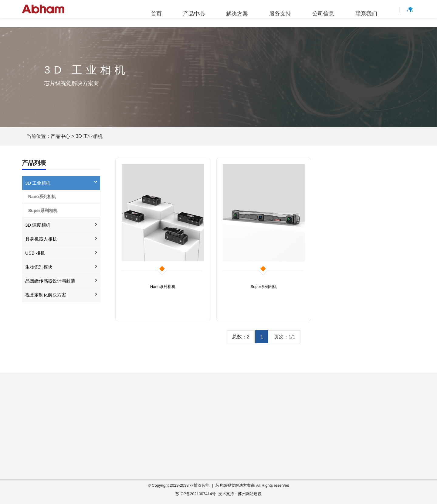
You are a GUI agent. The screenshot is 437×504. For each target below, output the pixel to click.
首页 (156, 14)
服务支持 (280, 14)
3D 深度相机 (38, 225)
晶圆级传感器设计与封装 (50, 281)
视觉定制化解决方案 (46, 295)
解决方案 (237, 14)
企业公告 (318, 437)
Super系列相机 (43, 211)
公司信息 (323, 14)
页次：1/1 (285, 336)
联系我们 (366, 14)
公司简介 (318, 427)
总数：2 (241, 336)
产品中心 (194, 14)
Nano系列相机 (42, 197)
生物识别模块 (39, 267)
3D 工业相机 (89, 136)
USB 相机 (35, 253)
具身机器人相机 (41, 239)
